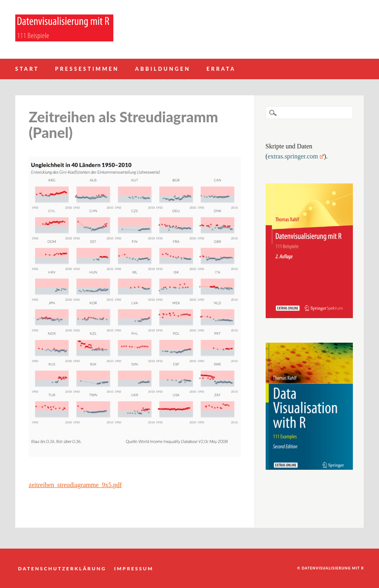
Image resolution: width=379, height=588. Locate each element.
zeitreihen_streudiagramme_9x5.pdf (75, 485)
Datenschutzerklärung (62, 568)
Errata (221, 69)
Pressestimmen (87, 69)
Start (27, 69)
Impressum (134, 568)
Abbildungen (163, 69)
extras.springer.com (296, 156)
